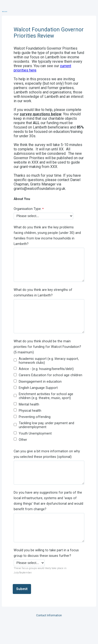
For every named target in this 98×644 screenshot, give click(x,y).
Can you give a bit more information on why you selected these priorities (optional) (47, 454)
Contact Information (49, 615)
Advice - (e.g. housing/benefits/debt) (46, 369)
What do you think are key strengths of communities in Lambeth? (43, 293)
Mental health (29, 404)
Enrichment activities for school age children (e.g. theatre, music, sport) (46, 396)
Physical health (30, 411)
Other (23, 440)
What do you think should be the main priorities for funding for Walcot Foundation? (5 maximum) (47, 347)
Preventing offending (35, 417)
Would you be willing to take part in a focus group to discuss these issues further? (46, 553)
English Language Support (38, 388)
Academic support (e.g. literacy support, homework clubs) (49, 361)
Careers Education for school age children (51, 375)
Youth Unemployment (35, 434)
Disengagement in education (40, 382)
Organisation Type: (28, 209)
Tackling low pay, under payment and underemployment (46, 425)
